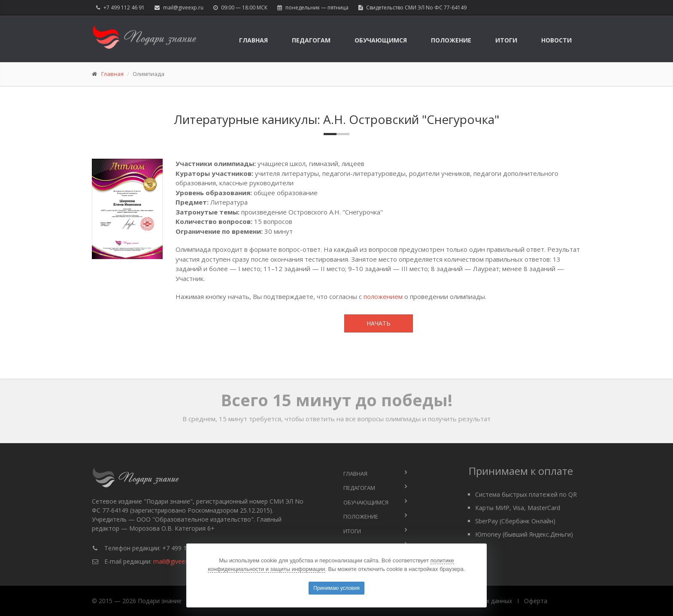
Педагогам (311, 40)
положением (383, 296)
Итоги (506, 40)
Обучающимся (381, 40)
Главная (253, 40)
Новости (556, 40)
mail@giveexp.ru (183, 8)
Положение (451, 40)
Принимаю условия (336, 588)
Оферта (536, 601)
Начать (379, 323)
